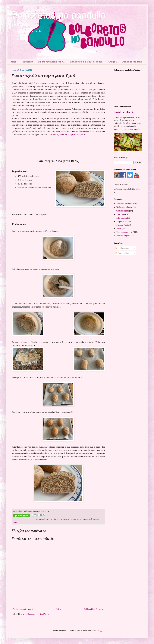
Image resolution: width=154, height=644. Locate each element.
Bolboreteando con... (51, 62)
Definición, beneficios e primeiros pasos (67, 134)
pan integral (87, 519)
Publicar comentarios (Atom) (37, 614)
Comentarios (122, 253)
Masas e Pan (68, 519)
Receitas (27, 62)
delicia (60, 519)
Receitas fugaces (123, 236)
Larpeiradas (121, 221)
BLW (48, 519)
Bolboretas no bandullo (59, 16)
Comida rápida (123, 211)
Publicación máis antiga (94, 609)
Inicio (13, 62)
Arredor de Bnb (132, 62)
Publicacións (122, 248)
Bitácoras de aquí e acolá (86, 62)
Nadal (119, 229)
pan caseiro (78, 519)
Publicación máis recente (23, 609)
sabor (15, 522)
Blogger (100, 631)
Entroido (120, 214)
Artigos (112, 62)
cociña (54, 519)
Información (122, 218)
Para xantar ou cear (125, 232)
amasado (42, 519)
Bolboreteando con (124, 207)
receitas (96, 519)
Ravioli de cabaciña (124, 112)
